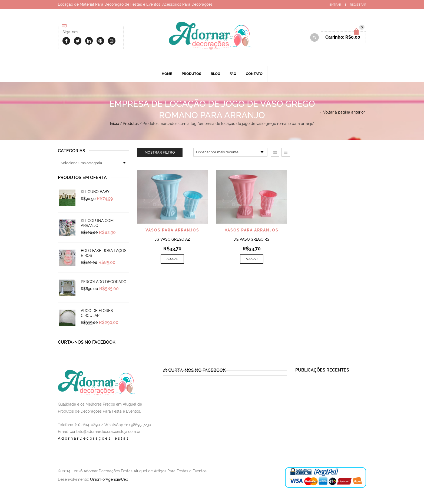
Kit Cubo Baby (95, 192)
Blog (215, 74)
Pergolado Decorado (104, 282)
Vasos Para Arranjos (172, 230)
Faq (233, 74)
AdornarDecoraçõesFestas (94, 438)
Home (167, 74)
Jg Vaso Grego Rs (252, 239)
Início (115, 124)
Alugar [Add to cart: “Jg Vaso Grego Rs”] (252, 259)
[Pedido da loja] (230, 152)
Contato (254, 74)
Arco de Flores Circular (97, 313)
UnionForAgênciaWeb (109, 479)
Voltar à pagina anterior (344, 112)
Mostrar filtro (160, 152)
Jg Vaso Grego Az (172, 239)
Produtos (191, 74)
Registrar (358, 5)
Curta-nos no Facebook (87, 342)
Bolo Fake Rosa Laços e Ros (104, 253)
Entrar (335, 5)
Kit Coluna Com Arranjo (97, 223)
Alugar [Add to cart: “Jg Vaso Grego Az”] (172, 259)
